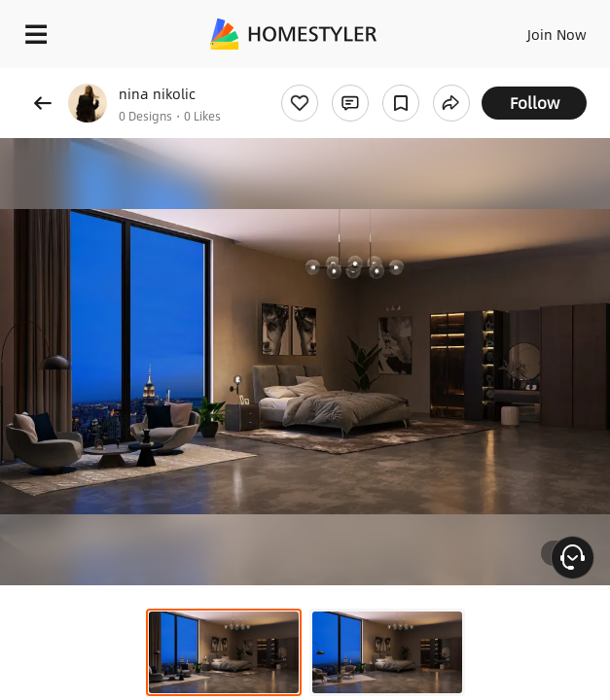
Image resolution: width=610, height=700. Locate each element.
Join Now (557, 34)
